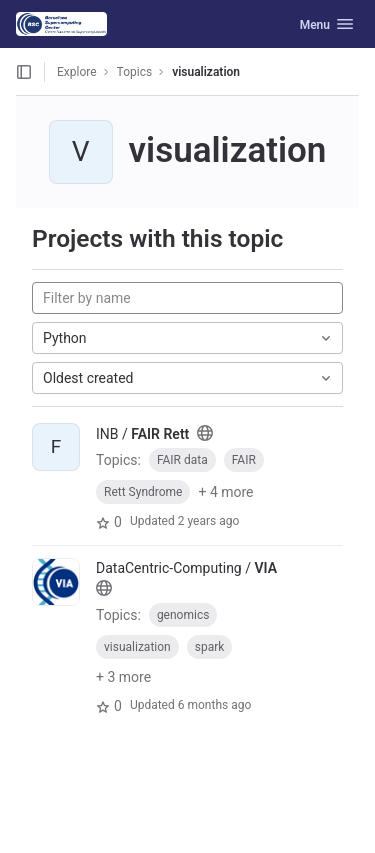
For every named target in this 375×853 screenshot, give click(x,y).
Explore (77, 72)
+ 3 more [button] (123, 677)
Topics (135, 72)
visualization (206, 72)
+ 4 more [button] (225, 492)
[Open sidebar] (24, 72)
